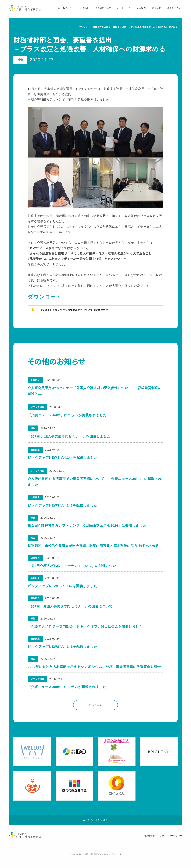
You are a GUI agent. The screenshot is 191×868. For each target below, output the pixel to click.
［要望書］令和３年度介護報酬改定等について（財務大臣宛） (75, 310)
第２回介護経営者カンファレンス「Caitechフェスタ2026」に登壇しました (87, 527)
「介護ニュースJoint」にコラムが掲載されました (67, 415)
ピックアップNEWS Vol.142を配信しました (63, 591)
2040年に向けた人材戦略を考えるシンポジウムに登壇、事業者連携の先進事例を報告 (94, 676)
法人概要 (155, 9)
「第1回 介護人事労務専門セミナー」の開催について (70, 612)
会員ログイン (172, 9)
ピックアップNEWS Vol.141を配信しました (63, 655)
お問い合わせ (148, 846)
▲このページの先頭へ (95, 830)
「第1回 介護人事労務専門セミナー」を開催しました (69, 436)
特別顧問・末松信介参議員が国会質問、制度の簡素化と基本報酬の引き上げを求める (93, 548)
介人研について (101, 9)
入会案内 (140, 9)
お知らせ (83, 9)
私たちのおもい (64, 9)
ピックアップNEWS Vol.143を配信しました (63, 506)
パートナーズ (122, 9)
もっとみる (95, 715)
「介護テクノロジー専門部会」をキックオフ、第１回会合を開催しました (85, 633)
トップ (70, 27)
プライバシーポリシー (171, 846)
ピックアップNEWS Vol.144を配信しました (63, 458)
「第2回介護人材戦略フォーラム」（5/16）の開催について (74, 570)
